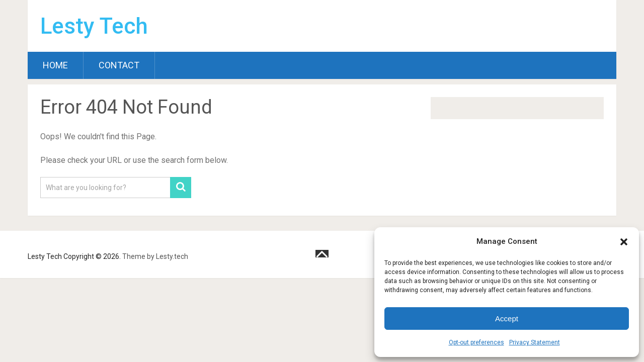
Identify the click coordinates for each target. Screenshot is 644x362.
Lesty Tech (94, 26)
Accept (507, 319)
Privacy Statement (535, 342)
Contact (119, 65)
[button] (624, 242)
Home (55, 65)
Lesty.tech (172, 256)
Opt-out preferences (476, 342)
